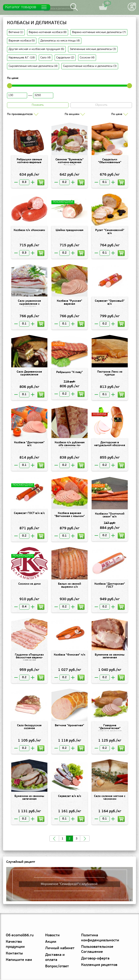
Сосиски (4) (87, 58)
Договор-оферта (95, 959)
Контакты (14, 954)
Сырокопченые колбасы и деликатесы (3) (90, 66)
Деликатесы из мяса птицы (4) (60, 41)
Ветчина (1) (16, 33)
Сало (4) (45, 58)
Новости (52, 936)
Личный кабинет (60, 949)
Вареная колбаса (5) (22, 41)
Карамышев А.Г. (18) (22, 58)
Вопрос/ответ (57, 967)
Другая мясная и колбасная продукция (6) (36, 49)
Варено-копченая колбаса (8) (48, 33)
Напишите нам (19, 960)
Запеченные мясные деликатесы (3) (93, 49)
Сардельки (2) (65, 58)
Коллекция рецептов (99, 965)
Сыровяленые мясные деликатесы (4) (33, 66)
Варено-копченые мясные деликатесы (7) (99, 33)
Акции (51, 942)
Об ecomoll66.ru (20, 936)
